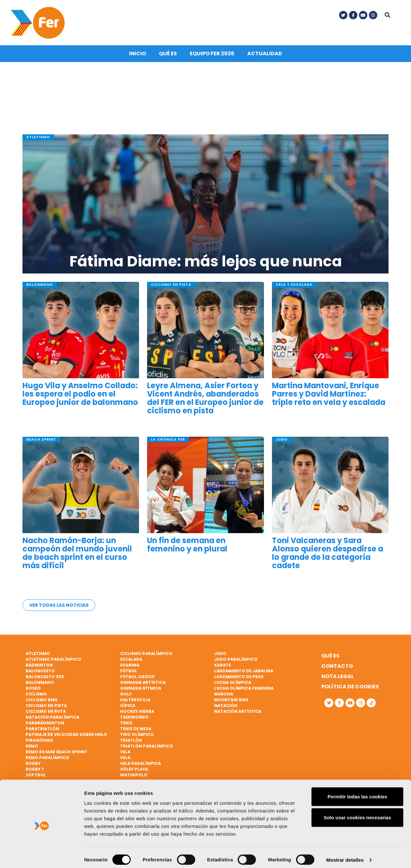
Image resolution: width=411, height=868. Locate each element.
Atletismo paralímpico (53, 660)
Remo (32, 746)
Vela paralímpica (140, 764)
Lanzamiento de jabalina (244, 671)
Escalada (131, 660)
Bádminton (39, 665)
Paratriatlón (42, 729)
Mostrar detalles (345, 855)
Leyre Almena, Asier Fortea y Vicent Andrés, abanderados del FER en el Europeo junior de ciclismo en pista (205, 400)
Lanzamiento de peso (239, 677)
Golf (126, 694)
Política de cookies (350, 687)
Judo (220, 654)
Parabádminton (45, 723)
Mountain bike (231, 700)
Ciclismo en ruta (46, 712)
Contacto (337, 666)
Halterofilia (135, 700)
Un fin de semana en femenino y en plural (187, 546)
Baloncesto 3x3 (45, 677)
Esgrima (130, 665)
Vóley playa (134, 770)
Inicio (138, 55)
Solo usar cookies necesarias (357, 813)
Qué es (168, 55)
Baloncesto (40, 671)
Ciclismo (36, 694)
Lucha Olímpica (233, 683)
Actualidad (265, 55)
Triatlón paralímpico (147, 746)
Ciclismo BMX (42, 700)
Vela (125, 752)
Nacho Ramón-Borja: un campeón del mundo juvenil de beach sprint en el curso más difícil (77, 555)
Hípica (128, 706)
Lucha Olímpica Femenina (244, 689)
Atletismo (38, 654)
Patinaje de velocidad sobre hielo (66, 735)
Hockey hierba (137, 712)
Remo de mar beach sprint (57, 752)
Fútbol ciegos (137, 677)
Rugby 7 (35, 770)
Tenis (126, 723)
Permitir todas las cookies (357, 792)
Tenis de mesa (136, 729)
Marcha (224, 694)
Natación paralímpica (52, 717)
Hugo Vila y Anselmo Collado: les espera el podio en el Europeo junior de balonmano (80, 396)
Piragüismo (39, 741)
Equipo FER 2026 (212, 55)
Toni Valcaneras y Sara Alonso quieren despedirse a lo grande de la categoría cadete (328, 555)
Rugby (33, 764)
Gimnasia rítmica (141, 689)
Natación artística (238, 712)
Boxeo (33, 689)
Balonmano (40, 683)
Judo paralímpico (236, 660)
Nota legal (338, 677)
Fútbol (129, 671)
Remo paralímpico (48, 758)
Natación (226, 706)
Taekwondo (134, 717)
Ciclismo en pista (46, 706)
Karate (223, 665)
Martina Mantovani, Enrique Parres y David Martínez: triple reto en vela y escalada (329, 396)
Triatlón (131, 741)
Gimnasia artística (143, 683)
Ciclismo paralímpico (146, 654)
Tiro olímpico (137, 735)
